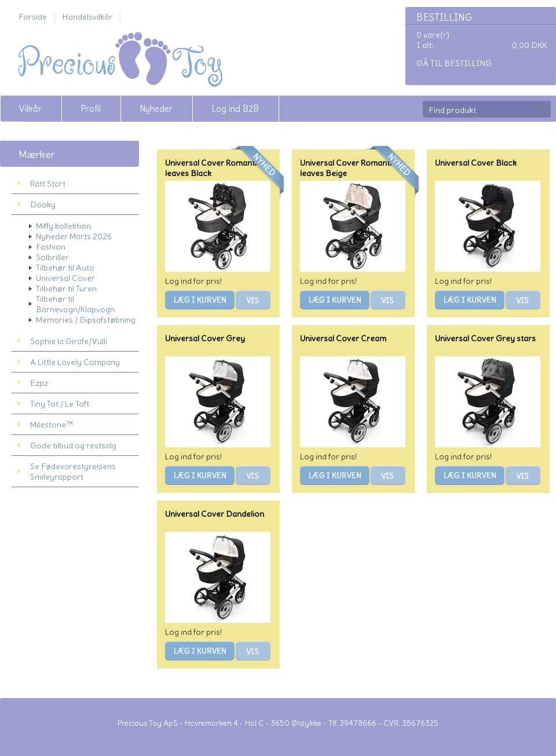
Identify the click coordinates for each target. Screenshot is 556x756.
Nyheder (156, 109)
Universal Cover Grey (205, 338)
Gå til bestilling (454, 63)
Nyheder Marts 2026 (74, 236)
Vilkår (30, 109)
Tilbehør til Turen (66, 288)
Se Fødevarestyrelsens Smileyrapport (73, 472)
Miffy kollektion (63, 226)
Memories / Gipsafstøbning (86, 320)
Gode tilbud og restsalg (73, 445)
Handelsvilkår (87, 17)
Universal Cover (65, 278)
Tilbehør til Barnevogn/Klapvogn (75, 304)
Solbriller (52, 257)
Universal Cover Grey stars (485, 338)
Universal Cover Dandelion (215, 514)
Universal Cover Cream (343, 338)
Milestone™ (52, 425)
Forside (33, 17)
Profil (91, 109)
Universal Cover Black (476, 163)
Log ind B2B (235, 109)
